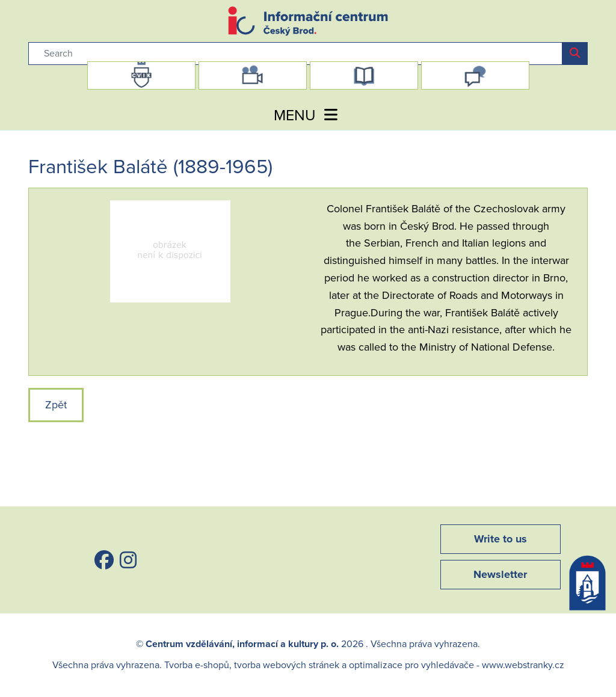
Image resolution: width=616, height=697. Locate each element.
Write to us (500, 539)
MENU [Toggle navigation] (308, 115)
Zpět (56, 405)
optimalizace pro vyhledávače (411, 665)
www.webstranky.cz (523, 665)
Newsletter (500, 574)
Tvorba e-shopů (197, 665)
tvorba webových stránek (287, 665)
